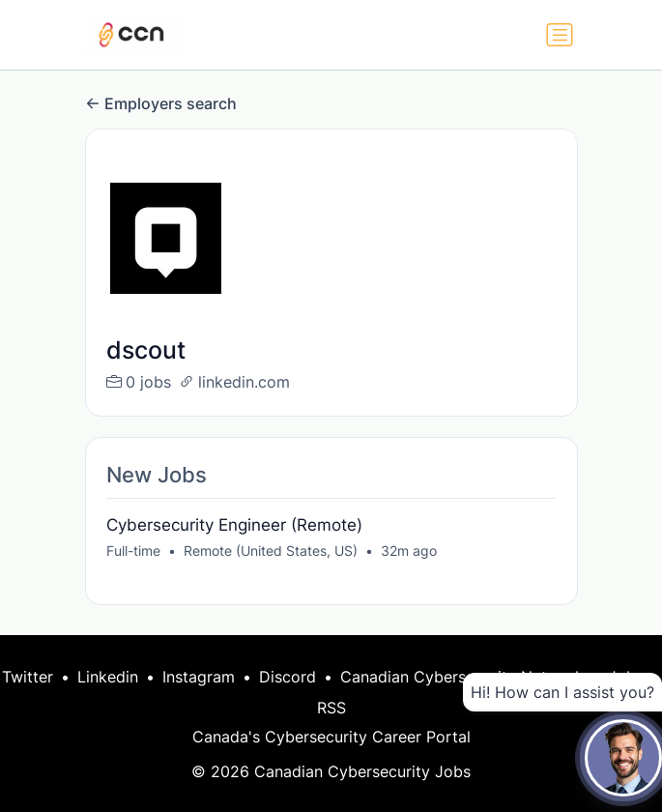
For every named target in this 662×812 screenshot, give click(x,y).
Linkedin (108, 677)
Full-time (133, 551)
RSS (331, 708)
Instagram (199, 677)
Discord (288, 677)
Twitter (28, 677)
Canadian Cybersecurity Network (462, 677)
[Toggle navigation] (560, 35)
